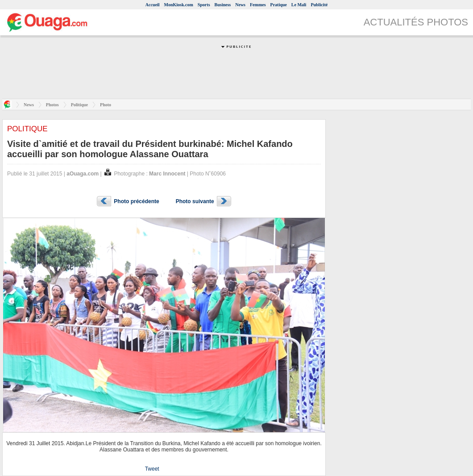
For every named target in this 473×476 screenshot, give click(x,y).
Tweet (152, 469)
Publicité (319, 5)
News (240, 5)
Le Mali (299, 5)
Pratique (279, 5)
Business (223, 5)
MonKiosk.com (178, 5)
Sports (204, 5)
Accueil (153, 5)
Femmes (258, 5)
